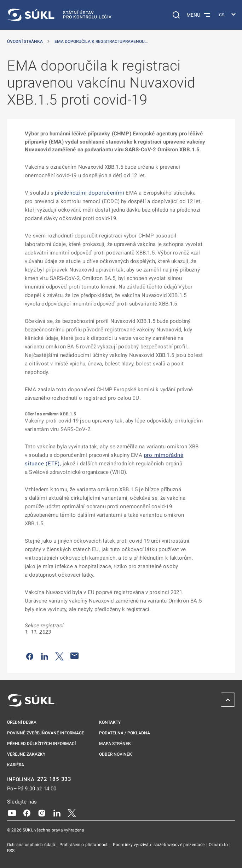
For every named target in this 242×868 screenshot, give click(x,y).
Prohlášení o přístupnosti (85, 845)
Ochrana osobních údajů (32, 845)
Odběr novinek (116, 754)
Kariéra (16, 765)
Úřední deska (22, 722)
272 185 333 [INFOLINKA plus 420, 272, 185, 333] (54, 779)
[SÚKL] (59, 15)
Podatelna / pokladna (125, 733)
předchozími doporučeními (90, 193)
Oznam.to (219, 845)
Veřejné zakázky (26, 754)
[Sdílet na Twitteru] (59, 656)
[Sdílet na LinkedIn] (45, 656)
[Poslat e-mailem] (75, 656)
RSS (11, 851)
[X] (72, 813)
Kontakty (110, 722)
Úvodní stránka (25, 41)
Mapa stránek (115, 744)
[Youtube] (12, 813)
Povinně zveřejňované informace (46, 733)
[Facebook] (27, 813)
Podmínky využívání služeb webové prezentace (159, 845)
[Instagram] (42, 813)
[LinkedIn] (57, 813)
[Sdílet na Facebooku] (30, 656)
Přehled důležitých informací (41, 744)
